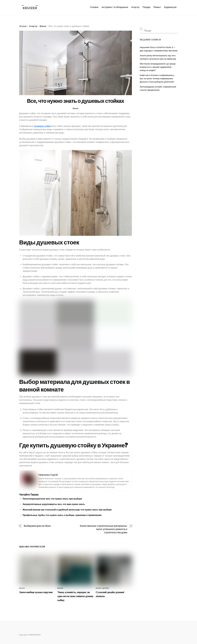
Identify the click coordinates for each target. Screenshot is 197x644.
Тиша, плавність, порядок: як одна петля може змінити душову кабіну (75, 596)
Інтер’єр (135, 7)
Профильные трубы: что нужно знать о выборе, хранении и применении (62, 515)
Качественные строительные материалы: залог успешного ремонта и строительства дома (104, 529)
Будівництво (170, 7)
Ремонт (157, 7)
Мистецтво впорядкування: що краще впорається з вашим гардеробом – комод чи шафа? (158, 67)
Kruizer (23, 26)
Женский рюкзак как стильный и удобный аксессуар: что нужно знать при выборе (67, 510)
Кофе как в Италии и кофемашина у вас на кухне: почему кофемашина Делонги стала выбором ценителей (157, 78)
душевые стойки (42, 126)
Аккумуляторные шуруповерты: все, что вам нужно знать (54, 504)
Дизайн (106, 588)
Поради (146, 7)
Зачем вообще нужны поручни (36, 592)
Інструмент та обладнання (115, 7)
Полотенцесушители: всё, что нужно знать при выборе (52, 499)
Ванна (43, 26)
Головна (94, 7)
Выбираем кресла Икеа (37, 526)
